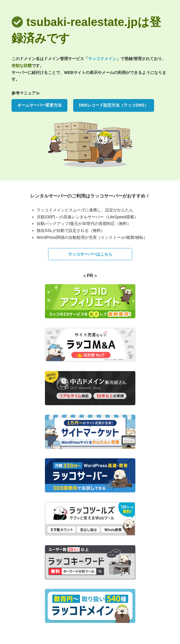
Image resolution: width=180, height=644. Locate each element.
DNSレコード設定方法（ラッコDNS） (114, 105)
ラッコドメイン (102, 59)
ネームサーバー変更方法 (39, 105)
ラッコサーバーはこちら (90, 254)
